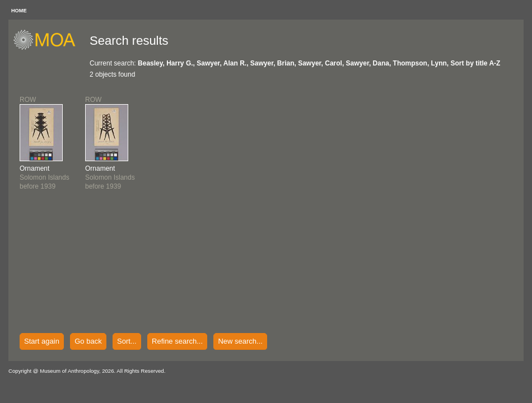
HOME (19, 11)
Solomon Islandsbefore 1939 (45, 177)
